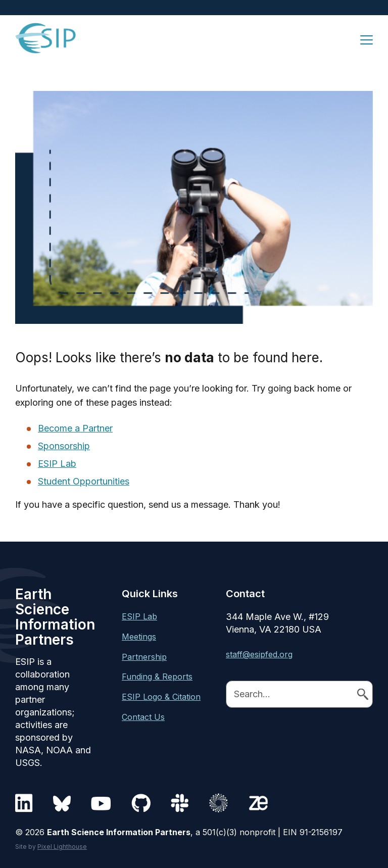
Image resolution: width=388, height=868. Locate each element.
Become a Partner (75, 428)
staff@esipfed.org (259, 654)
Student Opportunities (84, 481)
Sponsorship (64, 446)
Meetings (139, 637)
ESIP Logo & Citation (161, 697)
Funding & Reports (157, 677)
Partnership (144, 657)
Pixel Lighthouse (62, 847)
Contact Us (143, 717)
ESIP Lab (57, 464)
